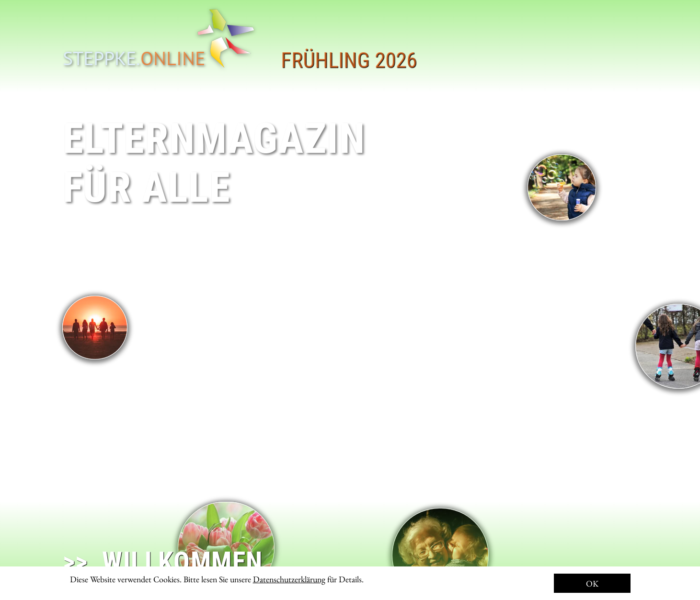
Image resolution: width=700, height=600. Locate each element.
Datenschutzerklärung (289, 579)
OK (592, 583)
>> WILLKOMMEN (163, 562)
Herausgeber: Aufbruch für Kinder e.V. (539, 571)
